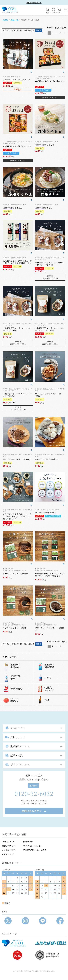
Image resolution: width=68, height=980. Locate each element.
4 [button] (60, 33)
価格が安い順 (17, 30)
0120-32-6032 (34, 793)
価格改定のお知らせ (34, 3)
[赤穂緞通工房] (51, 955)
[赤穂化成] (51, 943)
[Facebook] (60, 921)
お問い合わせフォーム (34, 811)
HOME (5, 20)
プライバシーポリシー (33, 846)
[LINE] (43, 921)
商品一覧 (15, 20)
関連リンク (28, 842)
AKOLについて (8, 842)
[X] (8, 921)
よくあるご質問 (9, 850)
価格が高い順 (29, 30)
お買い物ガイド (9, 846)
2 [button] (53, 33)
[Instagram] (25, 921)
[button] (64, 33)
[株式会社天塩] (17, 955)
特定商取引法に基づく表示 (35, 850)
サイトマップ (8, 854)
